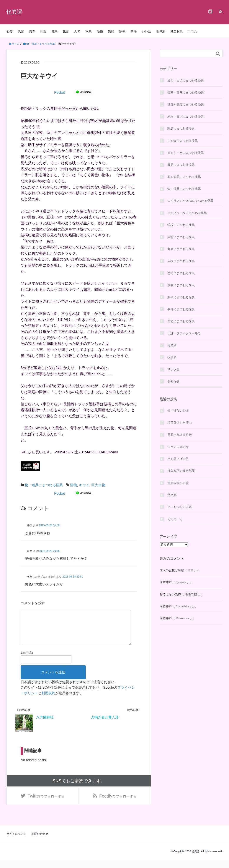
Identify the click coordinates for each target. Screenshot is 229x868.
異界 (32, 31)
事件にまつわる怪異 (181, 309)
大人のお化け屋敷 (172, 570)
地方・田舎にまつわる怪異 (186, 117)
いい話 (146, 31)
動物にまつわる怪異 (181, 297)
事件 (134, 31)
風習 (21, 31)
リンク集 (173, 369)
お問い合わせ (40, 842)
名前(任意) (27, 660)
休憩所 (172, 357)
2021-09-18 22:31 (73, 577)
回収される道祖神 (180, 435)
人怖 (77, 31)
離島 (55, 31)
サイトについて (16, 842)
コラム (192, 31)
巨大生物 (98, 485)
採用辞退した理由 (180, 423)
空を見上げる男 (178, 459)
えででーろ (175, 519)
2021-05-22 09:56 (49, 551)
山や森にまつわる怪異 (183, 141)
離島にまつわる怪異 (181, 129)
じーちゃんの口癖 (180, 507)
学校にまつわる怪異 (181, 225)
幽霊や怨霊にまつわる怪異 (186, 104)
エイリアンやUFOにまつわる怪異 (190, 201)
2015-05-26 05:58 (49, 525)
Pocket (60, 93)
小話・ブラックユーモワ (184, 333)
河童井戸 (166, 582)
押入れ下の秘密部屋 (181, 471)
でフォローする (46, 803)
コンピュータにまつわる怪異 (187, 213)
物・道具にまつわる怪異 (44, 485)
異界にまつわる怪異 (181, 165)
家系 (88, 31)
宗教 (122, 31)
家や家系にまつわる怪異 (184, 177)
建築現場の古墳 (178, 483)
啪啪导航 (191, 594)
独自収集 (177, 31)
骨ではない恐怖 (178, 411)
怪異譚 (14, 12)
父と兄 (172, 495)
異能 (111, 31)
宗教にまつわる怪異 (181, 285)
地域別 (161, 31)
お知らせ (173, 381)
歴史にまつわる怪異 (181, 273)
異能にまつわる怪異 (181, 237)
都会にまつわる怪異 (181, 249)
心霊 (10, 31)
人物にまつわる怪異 (181, 261)
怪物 (100, 31)
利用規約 (48, 700)
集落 (66, 31)
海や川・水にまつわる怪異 (186, 153)
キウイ (84, 485)
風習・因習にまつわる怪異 (186, 80)
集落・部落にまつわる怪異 (186, 92)
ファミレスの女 (178, 447)
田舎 (43, 31)
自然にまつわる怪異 (181, 321)
